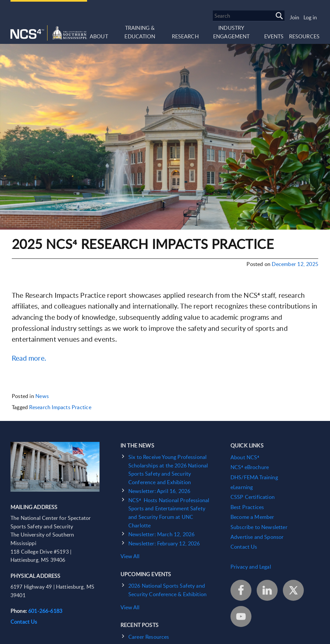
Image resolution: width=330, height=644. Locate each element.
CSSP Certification (253, 497)
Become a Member (252, 517)
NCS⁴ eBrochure (250, 467)
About (99, 36)
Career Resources (149, 637)
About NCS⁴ (245, 457)
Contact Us (24, 622)
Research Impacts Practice (60, 407)
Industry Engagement (231, 32)
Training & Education (140, 32)
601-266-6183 (45, 611)
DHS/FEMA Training (254, 477)
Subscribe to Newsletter (259, 527)
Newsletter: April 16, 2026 (159, 491)
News (42, 396)
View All (130, 556)
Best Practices (247, 507)
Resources (304, 36)
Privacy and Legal (251, 567)
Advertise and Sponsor (257, 537)
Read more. (29, 358)
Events (274, 36)
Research (185, 36)
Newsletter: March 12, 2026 (161, 534)
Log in (310, 18)
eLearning (242, 487)
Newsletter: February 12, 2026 (164, 543)
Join (294, 18)
